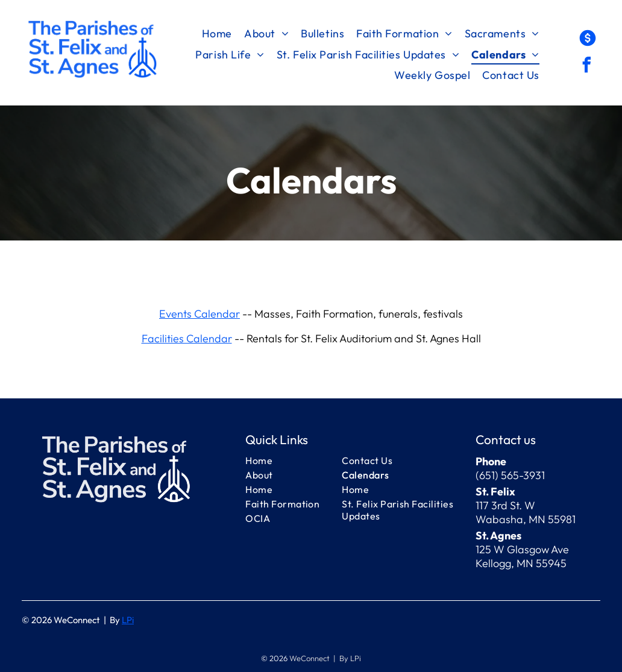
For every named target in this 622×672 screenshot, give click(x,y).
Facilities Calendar (187, 338)
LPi (128, 620)
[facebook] (586, 67)
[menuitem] (217, 34)
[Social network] (588, 39)
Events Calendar (199, 314)
